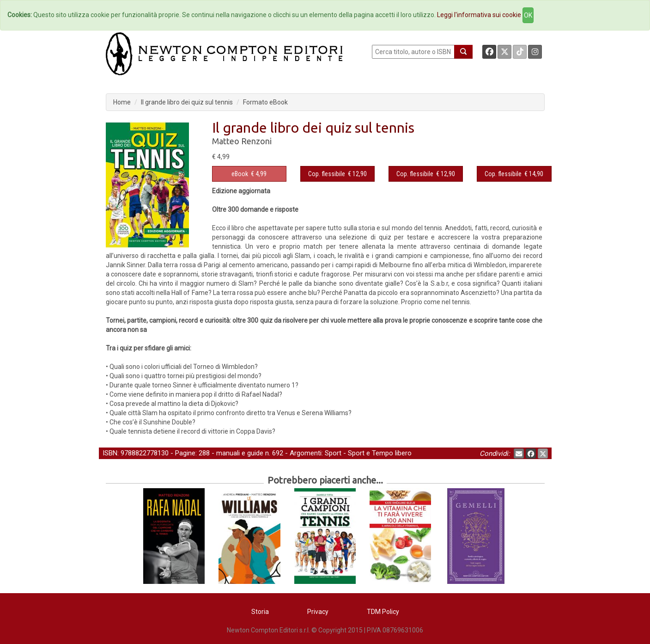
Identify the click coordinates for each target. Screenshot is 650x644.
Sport (333, 453)
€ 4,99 (249, 174)
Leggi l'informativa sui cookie (479, 15)
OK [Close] (528, 15)
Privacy (318, 612)
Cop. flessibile (327, 174)
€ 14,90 (514, 174)
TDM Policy (383, 612)
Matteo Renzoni (242, 141)
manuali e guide (240, 453)
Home (122, 102)
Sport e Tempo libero (380, 453)
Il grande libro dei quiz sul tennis (187, 102)
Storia (260, 612)
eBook (240, 174)
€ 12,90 (337, 174)
